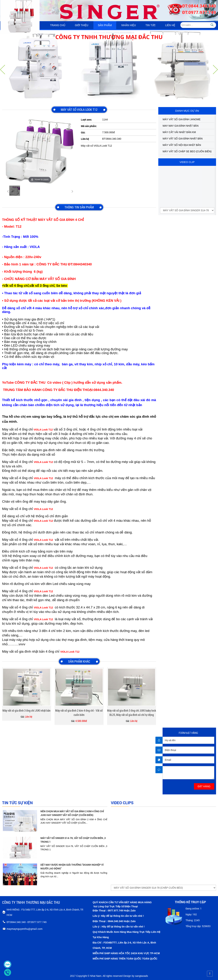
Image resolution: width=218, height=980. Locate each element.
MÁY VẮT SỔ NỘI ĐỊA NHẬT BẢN (182, 145)
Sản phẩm (105, 25)
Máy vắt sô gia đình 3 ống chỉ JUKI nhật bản (26, 710)
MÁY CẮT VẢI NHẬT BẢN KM (179, 132)
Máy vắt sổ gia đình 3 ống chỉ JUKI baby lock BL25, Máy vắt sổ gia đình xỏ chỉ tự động (132, 713)
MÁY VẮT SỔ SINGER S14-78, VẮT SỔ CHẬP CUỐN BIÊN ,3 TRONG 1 (73, 840)
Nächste (216, 70)
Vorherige (2, 70)
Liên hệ (170, 25)
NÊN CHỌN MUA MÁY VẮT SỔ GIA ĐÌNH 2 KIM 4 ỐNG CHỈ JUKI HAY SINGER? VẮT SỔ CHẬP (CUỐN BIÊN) (72, 813)
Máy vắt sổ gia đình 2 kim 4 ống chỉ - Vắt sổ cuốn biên (79, 713)
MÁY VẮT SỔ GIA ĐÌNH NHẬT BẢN (183, 139)
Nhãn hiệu (129, 25)
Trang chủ (58, 25)
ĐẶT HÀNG (204, 786)
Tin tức (151, 25)
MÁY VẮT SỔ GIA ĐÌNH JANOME (182, 119)
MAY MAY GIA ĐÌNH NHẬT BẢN (181, 126)
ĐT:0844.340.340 (199, 6)
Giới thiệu (82, 25)
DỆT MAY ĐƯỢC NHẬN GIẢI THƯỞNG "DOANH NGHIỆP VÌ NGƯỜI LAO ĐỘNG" (72, 867)
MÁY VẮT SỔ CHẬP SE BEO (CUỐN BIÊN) (187, 151)
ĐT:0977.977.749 (199, 12)
